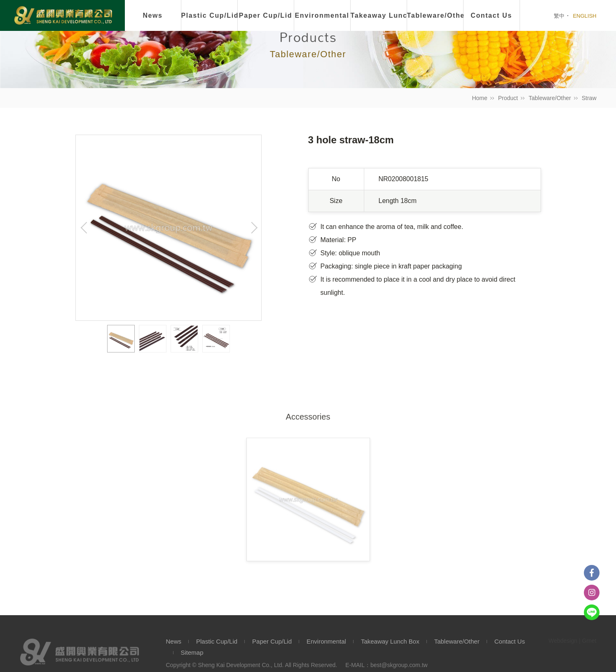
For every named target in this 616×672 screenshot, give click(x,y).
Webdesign (563, 641)
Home (479, 98)
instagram (592, 593)
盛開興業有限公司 (63, 16)
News (152, 15)
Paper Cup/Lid (266, 15)
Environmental (322, 15)
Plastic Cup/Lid (210, 15)
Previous (84, 228)
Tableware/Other (550, 98)
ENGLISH (584, 16)
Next (253, 228)
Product (508, 98)
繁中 (559, 16)
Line (592, 612)
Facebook (592, 573)
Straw (589, 98)
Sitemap (192, 652)
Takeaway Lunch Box (390, 641)
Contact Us (510, 641)
